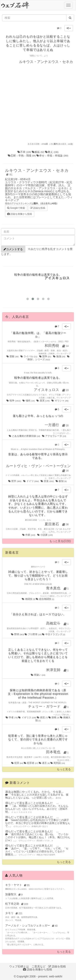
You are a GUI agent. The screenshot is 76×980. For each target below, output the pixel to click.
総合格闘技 (45, 599)
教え (52, 152)
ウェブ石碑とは (19, 966)
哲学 (15, 481)
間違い (38, 675)
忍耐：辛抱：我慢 (22, 156)
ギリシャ (60, 401)
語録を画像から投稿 (20, 214)
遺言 (45, 763)
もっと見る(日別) (60, 541)
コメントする (13, 249)
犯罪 (17, 763)
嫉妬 (38, 152)
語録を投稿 (38, 208)
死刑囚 (58, 763)
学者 (12, 717)
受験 (13, 356)
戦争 (14, 401)
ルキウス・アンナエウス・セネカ (37, 172)
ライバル (29, 356)
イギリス (27, 717)
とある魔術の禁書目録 (25, 436)
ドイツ (31, 481)
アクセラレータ (54, 436)
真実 (43, 401)
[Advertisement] (37, 103)
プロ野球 (33, 634)
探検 (54, 717)
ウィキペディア (64, 354)
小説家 (45, 535)
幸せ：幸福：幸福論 (52, 156)
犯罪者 (31, 763)
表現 (43, 717)
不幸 (25, 152)
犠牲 (29, 401)
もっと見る (64, 769)
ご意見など (39, 966)
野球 (18, 634)
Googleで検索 (16, 208)
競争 (45, 356)
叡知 (61, 481)
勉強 (59, 356)
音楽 (47, 481)
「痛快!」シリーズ (47, 358)
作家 (29, 535)
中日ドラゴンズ (53, 634)
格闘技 (29, 599)
